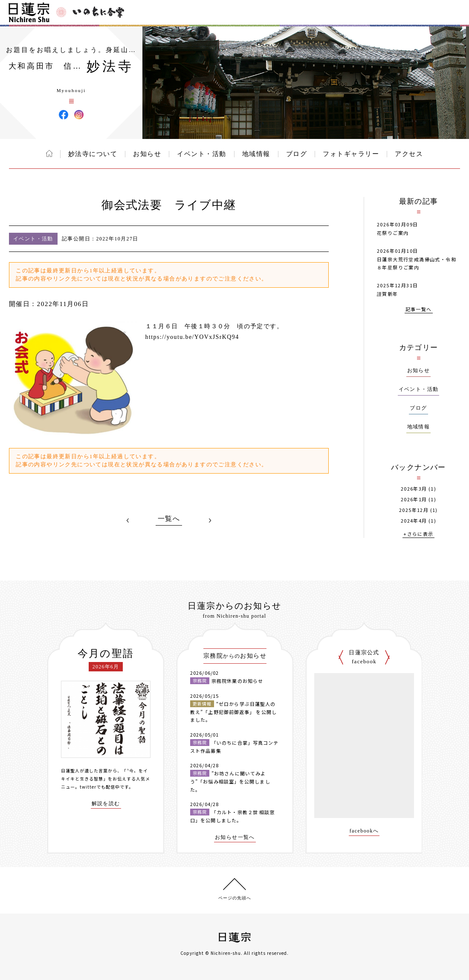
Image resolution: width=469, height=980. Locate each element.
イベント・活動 (202, 154)
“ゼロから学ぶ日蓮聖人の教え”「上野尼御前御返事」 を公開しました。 (233, 712)
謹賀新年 (388, 294)
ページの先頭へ (235, 898)
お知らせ (147, 154)
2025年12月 (414, 510)
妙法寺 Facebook (64, 115)
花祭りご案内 (393, 233)
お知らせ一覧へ (235, 837)
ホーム (49, 153)
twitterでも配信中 (100, 787)
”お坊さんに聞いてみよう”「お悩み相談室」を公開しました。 (230, 781)
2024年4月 (414, 521)
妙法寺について (93, 154)
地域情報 (256, 154)
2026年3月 (414, 489)
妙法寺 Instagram (79, 115)
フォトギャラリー (351, 154)
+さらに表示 (418, 534)
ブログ (297, 154)
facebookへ (364, 831)
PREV (128, 520)
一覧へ (169, 519)
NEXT (210, 520)
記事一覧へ (419, 310)
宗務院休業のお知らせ (237, 681)
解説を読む (106, 804)
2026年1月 (414, 499)
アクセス (409, 154)
